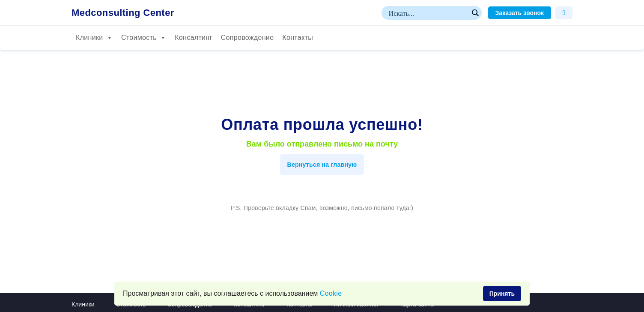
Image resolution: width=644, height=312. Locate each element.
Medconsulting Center (123, 13)
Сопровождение (247, 37)
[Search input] (428, 13)
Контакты (298, 37)
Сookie (331, 293)
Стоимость (144, 38)
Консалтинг (193, 37)
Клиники (94, 38)
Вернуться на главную (322, 165)
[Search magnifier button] (475, 13)
